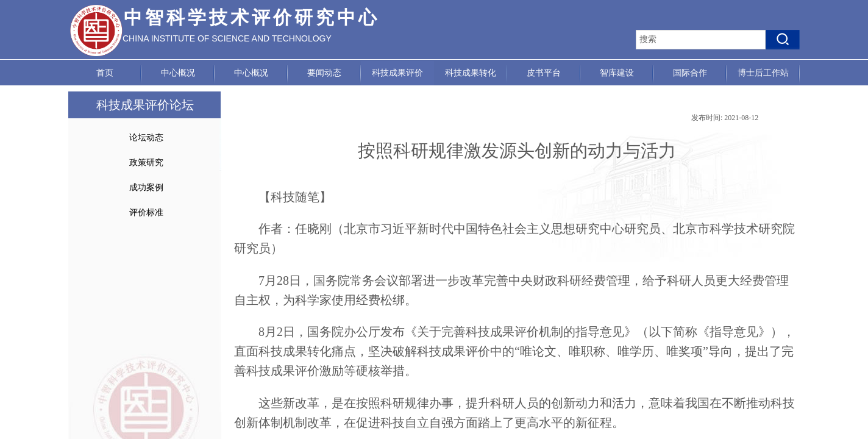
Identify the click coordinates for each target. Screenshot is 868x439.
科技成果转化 (471, 73)
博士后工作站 (763, 73)
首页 (105, 73)
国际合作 (690, 73)
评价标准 (146, 212)
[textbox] (701, 40)
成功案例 (146, 187)
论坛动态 (146, 137)
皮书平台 (544, 73)
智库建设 (617, 73)
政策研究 (146, 162)
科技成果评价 (397, 73)
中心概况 (178, 73)
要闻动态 (324, 73)
